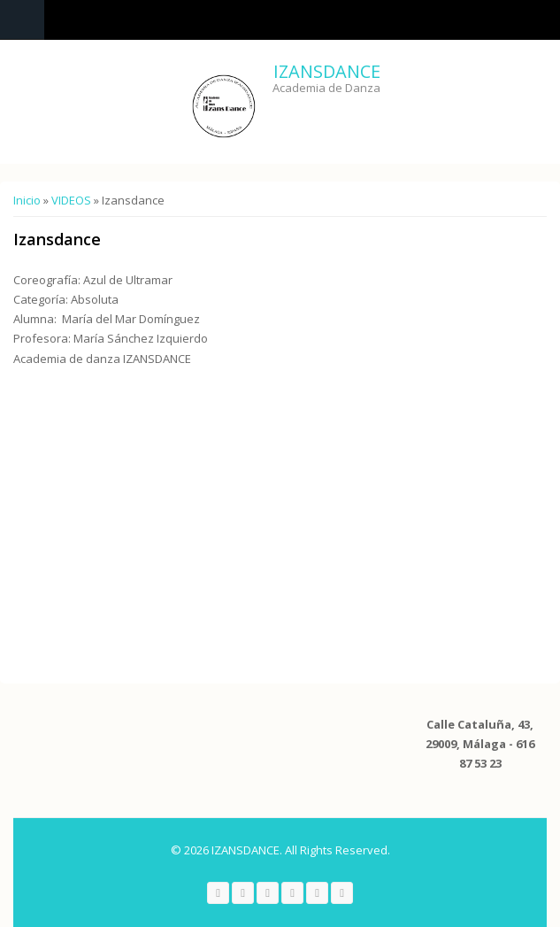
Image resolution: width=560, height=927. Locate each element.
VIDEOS (71, 200)
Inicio (27, 200)
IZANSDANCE (327, 71)
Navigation (22, 20)
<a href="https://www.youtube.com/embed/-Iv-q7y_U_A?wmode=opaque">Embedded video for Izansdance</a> (199, 521)
